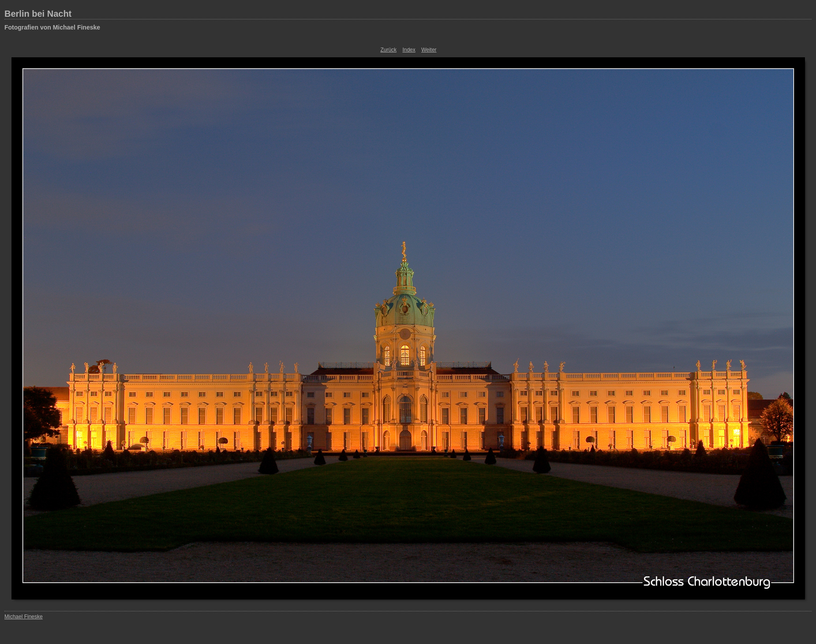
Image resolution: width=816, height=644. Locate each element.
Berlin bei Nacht (38, 14)
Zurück (388, 50)
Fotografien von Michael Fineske (52, 27)
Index (409, 50)
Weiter (429, 50)
